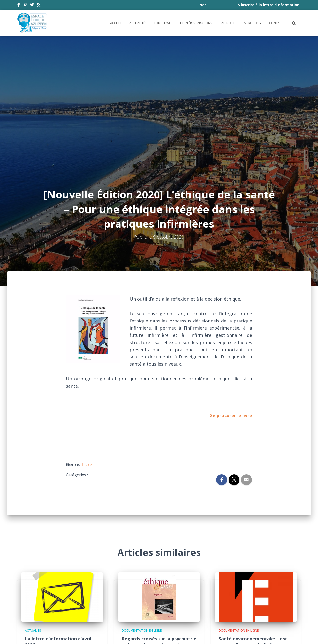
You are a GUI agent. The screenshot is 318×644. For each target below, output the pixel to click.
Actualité (33, 509)
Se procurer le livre (231, 294)
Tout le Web (163, 23)
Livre (87, 343)
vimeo (25, 6)
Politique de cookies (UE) (274, 607)
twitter (32, 6)
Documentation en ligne (142, 509)
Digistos (167, 634)
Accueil (116, 23)
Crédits (207, 607)
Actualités (138, 23)
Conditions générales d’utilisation (90, 607)
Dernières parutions (196, 23)
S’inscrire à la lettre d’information (269, 5)
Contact (276, 23)
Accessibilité (34, 607)
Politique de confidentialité (164, 607)
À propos (253, 23)
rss (39, 6)
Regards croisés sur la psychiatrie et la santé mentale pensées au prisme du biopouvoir (159, 523)
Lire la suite (169, 560)
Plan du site (231, 607)
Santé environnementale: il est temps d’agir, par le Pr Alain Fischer (253, 523)
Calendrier (228, 23)
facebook (19, 6)
